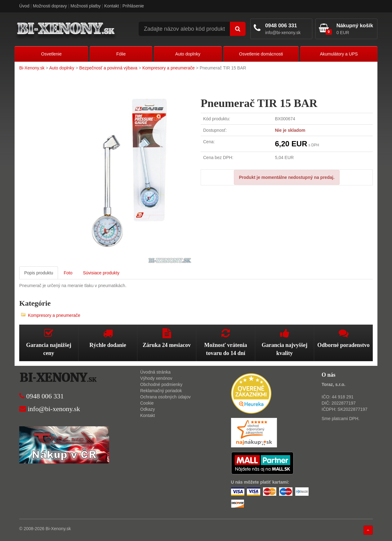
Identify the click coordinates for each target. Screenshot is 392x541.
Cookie (147, 403)
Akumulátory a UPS (339, 54)
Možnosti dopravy (50, 6)
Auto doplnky (188, 54)
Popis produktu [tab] (39, 273)
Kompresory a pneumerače (169, 68)
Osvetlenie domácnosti (261, 54)
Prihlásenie (133, 6)
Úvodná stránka (155, 372)
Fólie (121, 54)
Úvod (24, 6)
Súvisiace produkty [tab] (101, 273)
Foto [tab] (68, 273)
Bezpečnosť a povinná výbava (108, 68)
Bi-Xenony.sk (32, 68)
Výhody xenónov (156, 378)
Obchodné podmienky (161, 384)
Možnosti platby (85, 6)
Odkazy (147, 409)
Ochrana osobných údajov (165, 397)
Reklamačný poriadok (161, 391)
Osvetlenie (51, 54)
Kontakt (111, 6)
